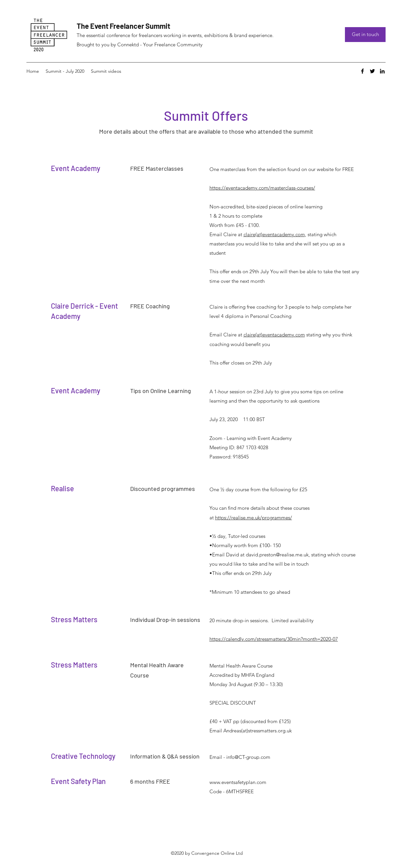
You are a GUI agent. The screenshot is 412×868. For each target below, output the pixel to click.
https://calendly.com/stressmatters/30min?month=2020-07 (274, 639)
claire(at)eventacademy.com (274, 234)
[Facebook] (362, 71)
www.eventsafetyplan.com (238, 782)
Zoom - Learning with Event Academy (251, 438)
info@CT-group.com (248, 757)
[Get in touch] (365, 35)
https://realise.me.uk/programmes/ (254, 518)
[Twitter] (372, 71)
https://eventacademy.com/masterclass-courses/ (262, 188)
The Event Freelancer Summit (123, 26)
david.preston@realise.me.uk (277, 555)
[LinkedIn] (382, 71)
